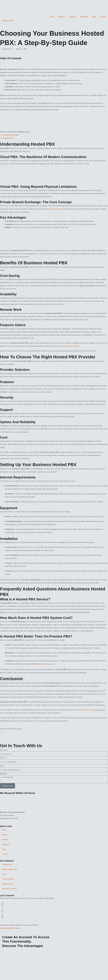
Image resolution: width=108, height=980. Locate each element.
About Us (62, 17)
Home (52, 17)
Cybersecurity (7, 864)
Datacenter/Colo (8, 884)
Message (3, 774)
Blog (94, 17)
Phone (2, 758)
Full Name (4, 750)
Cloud (4, 874)
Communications (8, 879)
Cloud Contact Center (10, 869)
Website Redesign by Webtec (11, 928)
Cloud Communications (91, 710)
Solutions (73, 17)
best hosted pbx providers (11, 135)
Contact (103, 17)
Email (2, 766)
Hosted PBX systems (59, 209)
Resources (84, 17)
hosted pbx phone (8, 138)
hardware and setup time (47, 664)
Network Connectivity (10, 889)
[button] (54, 61)
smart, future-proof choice (71, 346)
